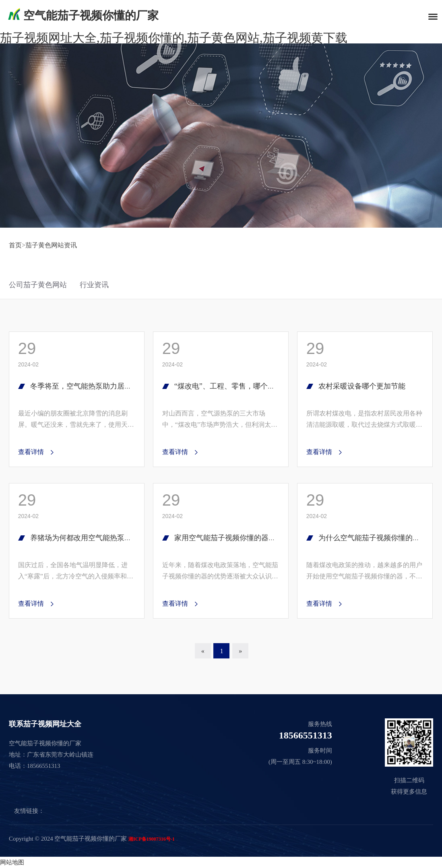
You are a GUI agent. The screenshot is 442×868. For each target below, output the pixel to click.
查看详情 (31, 452)
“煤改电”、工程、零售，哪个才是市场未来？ (246, 386)
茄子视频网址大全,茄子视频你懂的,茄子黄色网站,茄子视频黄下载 (174, 38)
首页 (15, 245)
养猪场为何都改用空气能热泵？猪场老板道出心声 (110, 538)
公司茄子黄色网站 (38, 285)
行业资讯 (94, 285)
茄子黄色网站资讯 (51, 245)
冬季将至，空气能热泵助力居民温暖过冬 (95, 386)
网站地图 (12, 862)
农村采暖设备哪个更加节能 (362, 386)
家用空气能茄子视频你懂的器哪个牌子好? (241, 538)
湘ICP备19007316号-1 (152, 839)
